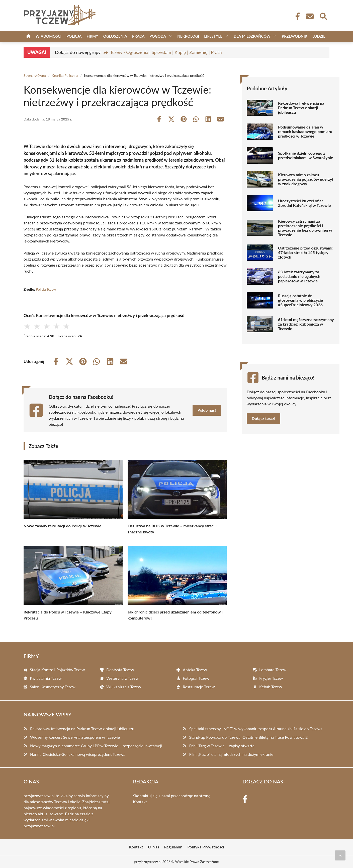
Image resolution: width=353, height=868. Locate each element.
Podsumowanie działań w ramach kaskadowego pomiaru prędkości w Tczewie (305, 132)
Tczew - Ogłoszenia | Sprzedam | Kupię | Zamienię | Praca (166, 52)
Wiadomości (49, 36)
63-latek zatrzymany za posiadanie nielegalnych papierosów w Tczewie (299, 276)
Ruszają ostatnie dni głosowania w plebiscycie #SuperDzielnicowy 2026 (300, 300)
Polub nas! (207, 410)
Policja (74, 36)
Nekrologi (188, 36)
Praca (138, 36)
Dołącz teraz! (263, 418)
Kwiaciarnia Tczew (46, 678)
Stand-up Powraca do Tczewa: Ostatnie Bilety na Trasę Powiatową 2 (248, 737)
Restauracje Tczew (199, 687)
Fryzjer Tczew (271, 678)
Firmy (92, 36)
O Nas (154, 847)
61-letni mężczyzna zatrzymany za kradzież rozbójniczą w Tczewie (306, 324)
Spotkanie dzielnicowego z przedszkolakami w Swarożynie (305, 155)
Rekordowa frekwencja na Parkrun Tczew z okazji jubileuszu (301, 108)
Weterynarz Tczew (122, 678)
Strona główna (35, 75)
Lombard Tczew (273, 670)
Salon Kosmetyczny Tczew (53, 687)
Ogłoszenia (115, 36)
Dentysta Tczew (120, 670)
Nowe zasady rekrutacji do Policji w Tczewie (62, 526)
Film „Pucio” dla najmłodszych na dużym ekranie (231, 754)
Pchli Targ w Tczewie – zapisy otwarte (222, 746)
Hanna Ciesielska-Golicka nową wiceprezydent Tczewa (78, 754)
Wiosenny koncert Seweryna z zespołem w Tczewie (75, 737)
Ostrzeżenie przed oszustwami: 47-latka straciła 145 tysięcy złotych (306, 253)
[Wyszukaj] (323, 16)
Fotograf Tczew (196, 678)
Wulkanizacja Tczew (124, 687)
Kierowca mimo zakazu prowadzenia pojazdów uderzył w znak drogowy (306, 179)
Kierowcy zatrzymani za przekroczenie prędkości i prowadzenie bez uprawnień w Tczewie (305, 228)
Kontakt (140, 802)
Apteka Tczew (195, 670)
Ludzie (319, 36)
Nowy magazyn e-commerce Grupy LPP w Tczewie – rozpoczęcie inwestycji (96, 746)
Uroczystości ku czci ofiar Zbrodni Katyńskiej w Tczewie (304, 203)
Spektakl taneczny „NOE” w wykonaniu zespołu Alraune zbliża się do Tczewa (256, 729)
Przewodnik (295, 36)
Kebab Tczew (271, 687)
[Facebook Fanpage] (296, 16)
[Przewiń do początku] (340, 855)
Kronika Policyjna (65, 75)
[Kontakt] (310, 16)
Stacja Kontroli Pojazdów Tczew (57, 670)
